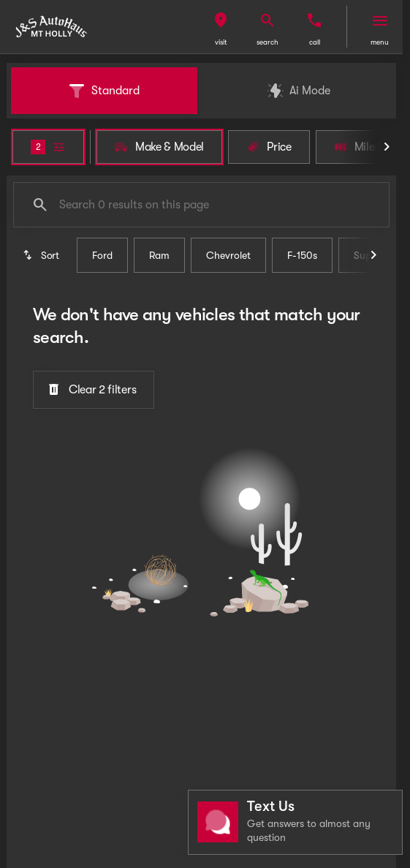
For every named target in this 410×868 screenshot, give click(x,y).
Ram (159, 255)
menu (380, 42)
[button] (221, 27)
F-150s (302, 255)
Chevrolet (228, 255)
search (267, 42)
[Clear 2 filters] (94, 390)
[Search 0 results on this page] (201, 205)
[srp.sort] (42, 255)
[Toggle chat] (295, 822)
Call (315, 42)
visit (221, 42)
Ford (102, 255)
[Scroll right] (387, 147)
